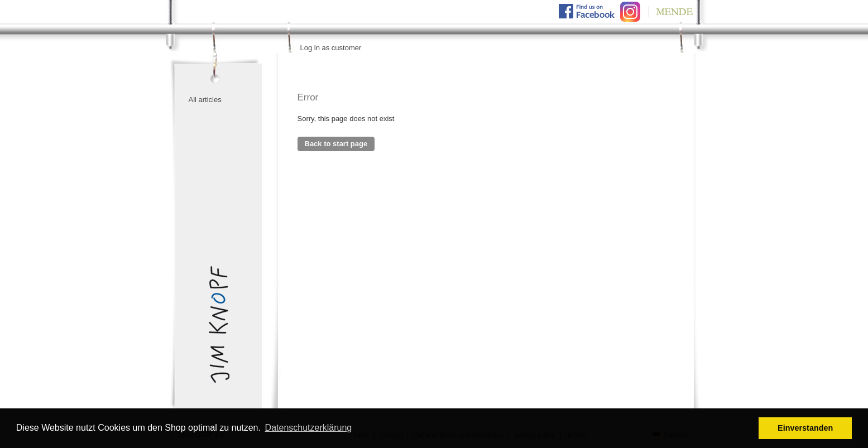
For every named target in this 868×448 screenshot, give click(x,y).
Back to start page (336, 144)
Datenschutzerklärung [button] (309, 428)
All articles (205, 100)
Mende (669, 11)
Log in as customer (331, 48)
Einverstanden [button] (805, 428)
